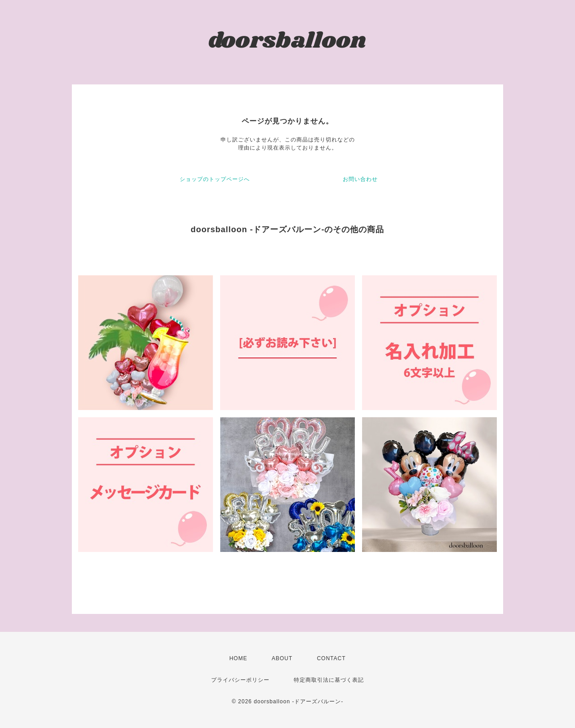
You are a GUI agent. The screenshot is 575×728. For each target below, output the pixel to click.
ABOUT (282, 658)
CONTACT (331, 658)
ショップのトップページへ (215, 179)
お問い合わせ (360, 179)
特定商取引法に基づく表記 (329, 680)
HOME (238, 658)
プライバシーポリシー (240, 680)
